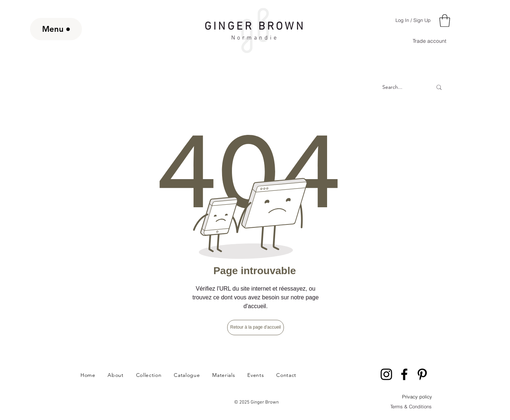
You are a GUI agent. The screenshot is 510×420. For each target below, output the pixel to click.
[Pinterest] (422, 374)
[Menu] (56, 29)
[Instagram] (386, 374)
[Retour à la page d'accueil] (256, 328)
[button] (445, 21)
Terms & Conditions (411, 406)
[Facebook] (404, 374)
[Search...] (392, 88)
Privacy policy (417, 397)
